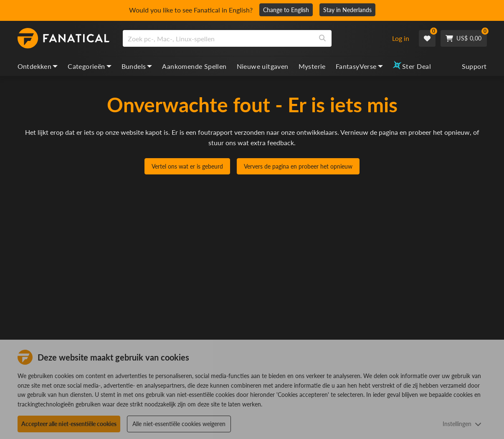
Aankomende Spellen (194, 66)
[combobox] (253, 38)
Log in (401, 38)
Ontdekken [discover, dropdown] (38, 66)
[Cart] (463, 38)
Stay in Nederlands (347, 10)
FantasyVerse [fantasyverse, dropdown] (359, 66)
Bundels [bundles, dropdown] (137, 66)
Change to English (286, 10)
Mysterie (312, 66)
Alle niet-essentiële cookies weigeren (179, 424)
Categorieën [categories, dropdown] (89, 66)
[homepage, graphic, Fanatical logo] (63, 38)
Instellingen (462, 424)
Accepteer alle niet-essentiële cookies (69, 424)
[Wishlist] (427, 38)
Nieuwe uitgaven (263, 66)
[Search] (322, 38)
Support (474, 66)
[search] (218, 38)
